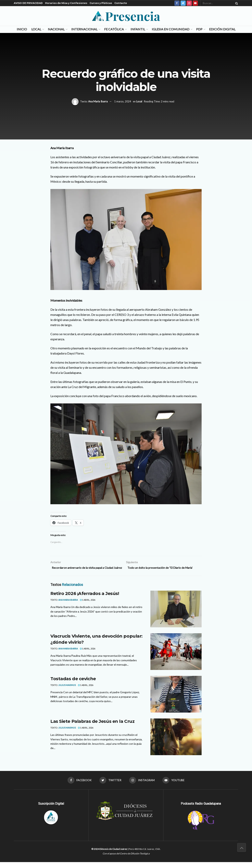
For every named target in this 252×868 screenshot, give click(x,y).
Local (36, 29)
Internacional (84, 29)
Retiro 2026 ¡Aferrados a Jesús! (85, 599)
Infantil (138, 29)
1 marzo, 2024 (123, 101)
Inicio (22, 29)
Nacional (56, 29)
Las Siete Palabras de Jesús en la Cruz (92, 727)
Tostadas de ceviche (73, 684)
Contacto (121, 3)
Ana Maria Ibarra (98, 101)
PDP (199, 29)
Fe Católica (114, 29)
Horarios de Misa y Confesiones (66, 3)
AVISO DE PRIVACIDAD (28, 3)
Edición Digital (222, 29)
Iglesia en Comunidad (171, 29)
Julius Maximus (67, 691)
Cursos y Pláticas (101, 3)
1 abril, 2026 (88, 605)
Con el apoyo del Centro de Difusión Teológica (126, 859)
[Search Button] (236, 3)
